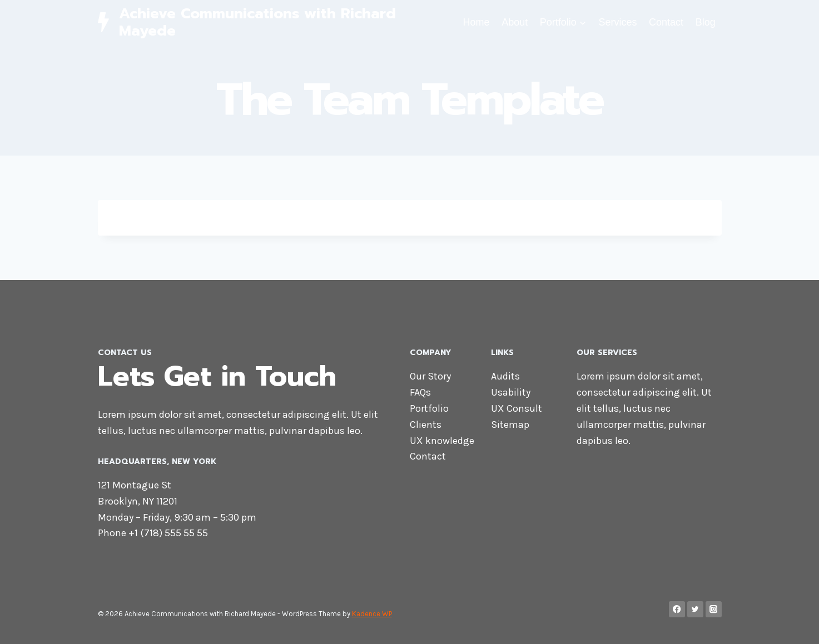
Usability (511, 392)
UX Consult (517, 408)
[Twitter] (695, 609)
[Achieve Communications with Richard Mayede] (277, 22)
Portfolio (429, 408)
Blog (706, 22)
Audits (505, 376)
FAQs (420, 392)
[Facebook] (677, 609)
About (515, 22)
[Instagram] (714, 609)
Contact (666, 22)
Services (617, 22)
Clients (426, 425)
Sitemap (510, 425)
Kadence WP (372, 614)
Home (476, 22)
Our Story (430, 376)
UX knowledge (442, 441)
